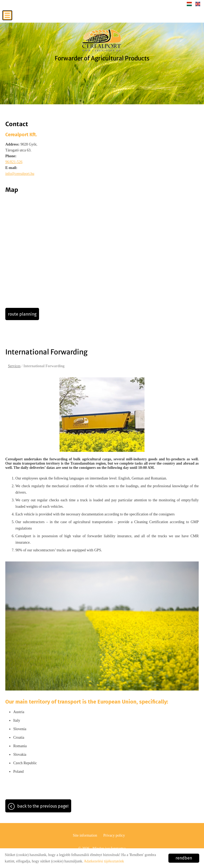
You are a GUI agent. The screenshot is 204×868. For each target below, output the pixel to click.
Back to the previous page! (43, 806)
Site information (85, 835)
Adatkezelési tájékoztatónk (104, 861)
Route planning (22, 314)
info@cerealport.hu (20, 174)
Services (14, 366)
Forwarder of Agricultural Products (102, 58)
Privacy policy (114, 835)
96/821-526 (14, 162)
